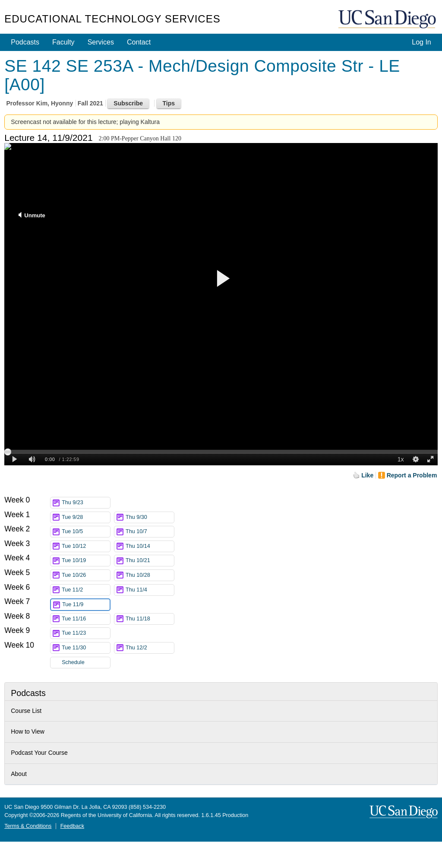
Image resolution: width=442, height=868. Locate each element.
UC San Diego (388, 20)
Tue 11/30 (86, 648)
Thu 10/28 (150, 575)
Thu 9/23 (86, 503)
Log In (421, 42)
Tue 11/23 (86, 633)
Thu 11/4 (150, 590)
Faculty (63, 42)
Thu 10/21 (150, 561)
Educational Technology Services (112, 19)
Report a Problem (412, 475)
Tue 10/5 (86, 532)
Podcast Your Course (39, 753)
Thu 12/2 (150, 648)
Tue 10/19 (86, 561)
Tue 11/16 (86, 619)
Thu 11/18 (150, 619)
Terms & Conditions (28, 826)
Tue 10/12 (86, 546)
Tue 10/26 (86, 575)
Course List (26, 711)
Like (367, 475)
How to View (28, 731)
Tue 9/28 (86, 517)
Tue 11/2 (86, 590)
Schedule (73, 662)
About (19, 774)
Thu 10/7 (150, 532)
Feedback (72, 826)
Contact (139, 42)
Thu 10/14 (150, 546)
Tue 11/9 (86, 605)
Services (101, 42)
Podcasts (25, 42)
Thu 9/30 (150, 517)
